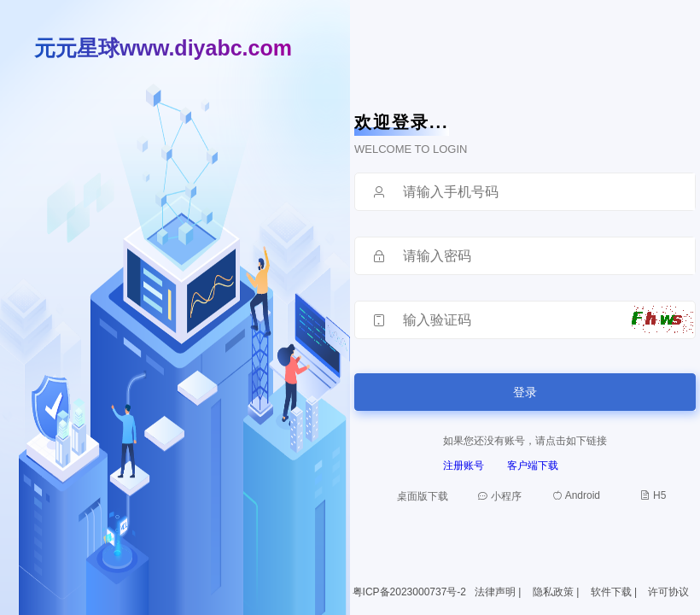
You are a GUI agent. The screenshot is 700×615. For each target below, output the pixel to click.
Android (576, 495)
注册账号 (464, 466)
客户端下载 (533, 466)
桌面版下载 (423, 496)
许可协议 (668, 592)
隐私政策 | (557, 592)
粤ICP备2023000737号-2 (409, 592)
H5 (653, 495)
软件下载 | (615, 592)
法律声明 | (499, 592)
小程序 (499, 496)
